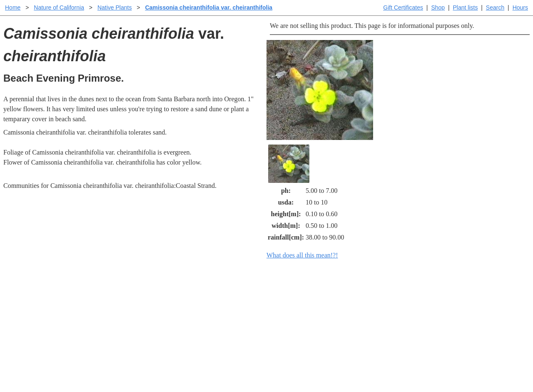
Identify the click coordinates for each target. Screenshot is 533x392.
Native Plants (115, 7)
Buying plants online (296, 309)
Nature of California (59, 7)
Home (13, 7)
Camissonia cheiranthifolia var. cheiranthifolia (209, 7)
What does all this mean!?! (302, 255)
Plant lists (466, 7)
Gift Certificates (403, 7)
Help (275, 296)
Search (495, 7)
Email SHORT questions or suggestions (216, 365)
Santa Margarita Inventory (410, 296)
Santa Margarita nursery (407, 309)
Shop (438, 7)
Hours (520, 7)
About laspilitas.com (402, 322)
